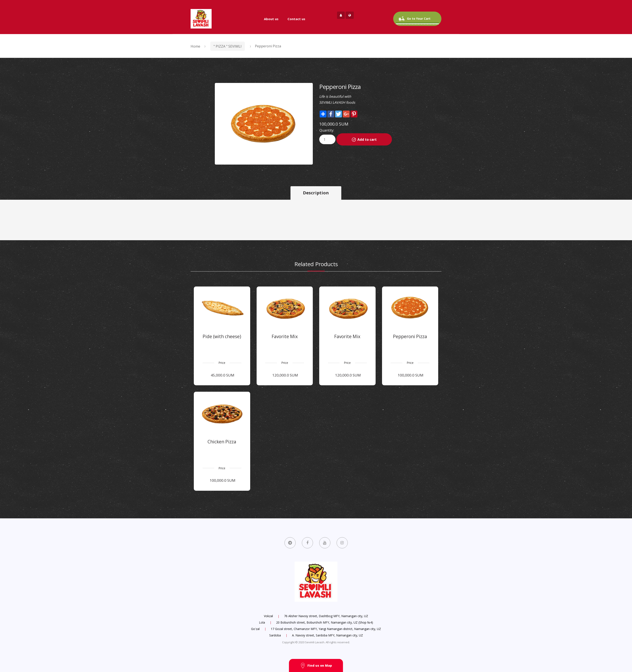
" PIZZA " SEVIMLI (228, 46)
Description (316, 193)
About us (271, 19)
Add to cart (367, 139)
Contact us (296, 19)
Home (195, 46)
